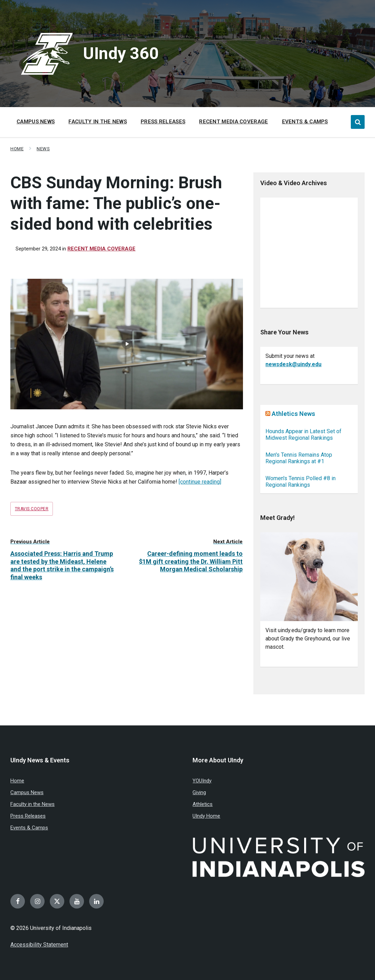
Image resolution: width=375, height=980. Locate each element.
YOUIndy (202, 781)
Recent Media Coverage (101, 249)
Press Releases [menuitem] (163, 122)
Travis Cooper (32, 509)
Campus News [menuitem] (36, 122)
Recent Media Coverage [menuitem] (233, 122)
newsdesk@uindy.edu (293, 364)
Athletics (203, 804)
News (43, 149)
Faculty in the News (32, 804)
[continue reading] (200, 482)
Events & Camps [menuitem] (305, 122)
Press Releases (28, 816)
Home (17, 149)
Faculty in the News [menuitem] (98, 122)
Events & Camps (29, 828)
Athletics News (293, 414)
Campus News (27, 792)
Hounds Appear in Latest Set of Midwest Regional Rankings (303, 435)
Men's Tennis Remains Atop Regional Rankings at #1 (299, 458)
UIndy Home (206, 816)
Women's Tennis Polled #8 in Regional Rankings (301, 482)
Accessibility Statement (39, 945)
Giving (199, 792)
